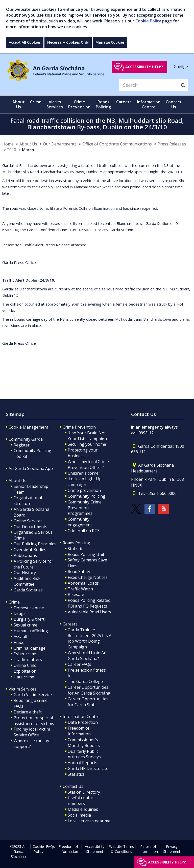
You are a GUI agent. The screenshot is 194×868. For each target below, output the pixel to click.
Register (22, 445)
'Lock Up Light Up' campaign (85, 482)
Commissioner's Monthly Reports (84, 743)
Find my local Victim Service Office (32, 732)
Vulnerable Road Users (89, 612)
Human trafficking (31, 631)
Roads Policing (76, 543)
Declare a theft (28, 712)
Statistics (76, 549)
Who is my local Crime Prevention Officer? (88, 465)
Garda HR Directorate (88, 768)
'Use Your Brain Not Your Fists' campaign (87, 436)
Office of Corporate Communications (117, 144)
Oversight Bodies (30, 550)
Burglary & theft (29, 619)
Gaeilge (181, 67)
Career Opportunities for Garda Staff (88, 702)
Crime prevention (84, 490)
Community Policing (87, 496)
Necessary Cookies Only (68, 42)
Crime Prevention (79, 427)
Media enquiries (83, 809)
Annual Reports (82, 763)
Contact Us (73, 786)
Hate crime (24, 677)
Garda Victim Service (33, 695)
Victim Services (22, 689)
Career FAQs (79, 664)
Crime (14, 602)
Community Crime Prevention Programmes (85, 508)
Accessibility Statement (95, 849)
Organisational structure (28, 501)
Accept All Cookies (25, 42)
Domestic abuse (29, 608)
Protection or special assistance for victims (34, 721)
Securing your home (87, 444)
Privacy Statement (172, 849)
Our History (25, 573)
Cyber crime (25, 654)
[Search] (149, 85)
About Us (28, 144)
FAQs (50, 846)
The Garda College (85, 681)
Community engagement (80, 522)
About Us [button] (19, 104)
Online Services (28, 521)
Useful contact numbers (81, 801)
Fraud (19, 642)
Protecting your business (83, 453)
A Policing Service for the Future (33, 564)
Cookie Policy (148, 21)
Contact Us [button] (174, 104)
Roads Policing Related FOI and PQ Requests (89, 603)
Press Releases (172, 144)
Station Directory (84, 792)
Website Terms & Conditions (122, 849)
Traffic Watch (80, 589)
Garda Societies (28, 590)
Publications (25, 555)
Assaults (22, 637)
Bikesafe (76, 594)
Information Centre (81, 716)
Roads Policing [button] (103, 104)
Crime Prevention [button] (79, 104)
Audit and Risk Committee (27, 581)
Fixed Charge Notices (88, 577)
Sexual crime (26, 625)
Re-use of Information (148, 849)
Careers (70, 624)
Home (8, 144)
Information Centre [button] (149, 104)
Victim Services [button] (55, 104)
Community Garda (26, 439)
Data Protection (83, 722)
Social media (79, 815)
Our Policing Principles (35, 544)
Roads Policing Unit (86, 554)
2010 (12, 150)
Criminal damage (30, 648)
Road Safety (79, 572)
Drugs (20, 613)
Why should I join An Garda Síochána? (87, 656)
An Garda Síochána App (31, 468)
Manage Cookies (110, 42)
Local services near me (89, 821)
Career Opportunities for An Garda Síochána (89, 690)
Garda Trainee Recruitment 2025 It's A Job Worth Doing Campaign (90, 638)
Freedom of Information (79, 731)
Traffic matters (28, 660)
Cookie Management (28, 427)
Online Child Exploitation (25, 668)
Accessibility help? (144, 67)
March (28, 150)
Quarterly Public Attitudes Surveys (84, 754)
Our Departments (60, 144)
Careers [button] (124, 102)
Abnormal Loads (83, 583)
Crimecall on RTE (84, 531)
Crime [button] (36, 102)
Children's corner (84, 473)
